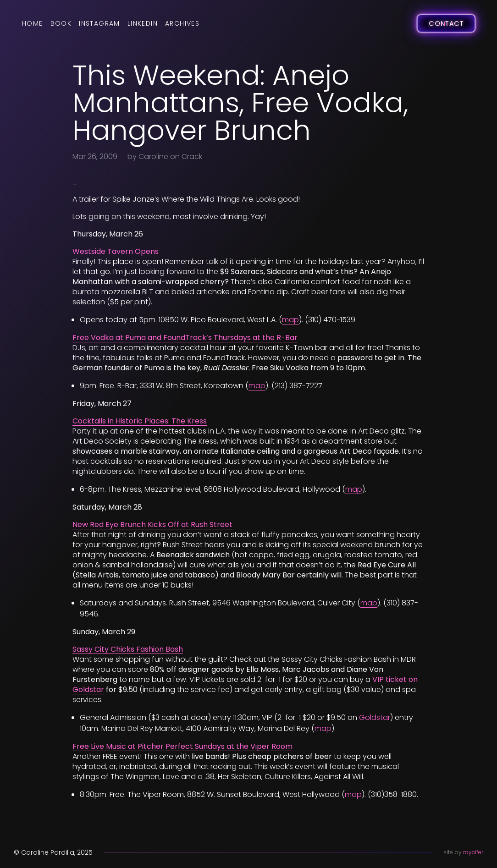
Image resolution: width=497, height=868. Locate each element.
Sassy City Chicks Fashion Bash (128, 649)
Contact (446, 23)
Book (61, 23)
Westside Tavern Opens (116, 251)
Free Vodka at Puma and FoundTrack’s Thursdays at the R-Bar (185, 338)
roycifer (473, 852)
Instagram (99, 23)
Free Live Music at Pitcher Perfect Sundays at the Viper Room (182, 746)
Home (33, 23)
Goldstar (375, 717)
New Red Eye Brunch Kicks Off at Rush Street (152, 525)
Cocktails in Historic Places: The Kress (140, 421)
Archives (182, 23)
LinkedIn (143, 23)
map (290, 320)
